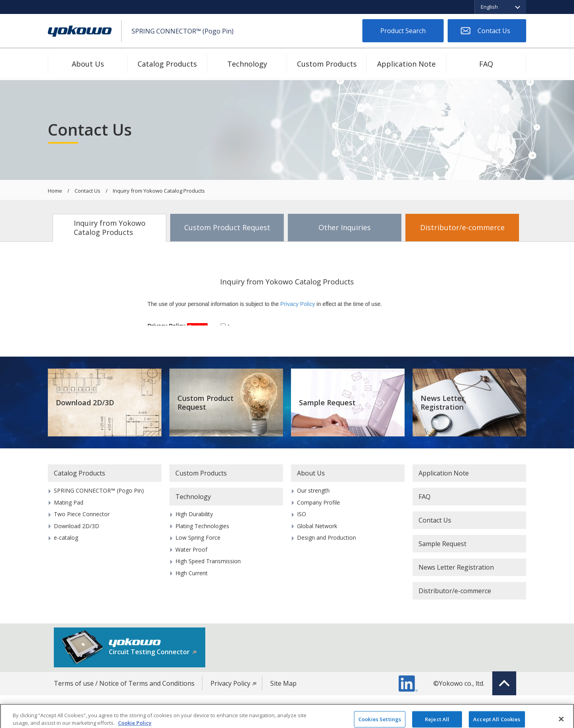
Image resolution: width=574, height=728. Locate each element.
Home (55, 191)
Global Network (317, 526)
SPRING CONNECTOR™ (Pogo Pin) (99, 490)
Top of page (504, 683)
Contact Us (494, 31)
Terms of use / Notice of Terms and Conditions (124, 683)
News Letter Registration (442, 403)
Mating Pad (69, 502)
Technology (247, 64)
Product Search (403, 31)
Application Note (406, 64)
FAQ (486, 64)
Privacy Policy (230, 683)
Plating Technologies (202, 526)
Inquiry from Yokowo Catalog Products (110, 228)
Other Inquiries (345, 227)
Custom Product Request (227, 227)
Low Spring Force (198, 538)
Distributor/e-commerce (462, 227)
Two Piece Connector (82, 514)
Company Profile (318, 502)
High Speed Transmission (208, 561)
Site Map (283, 683)
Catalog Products (167, 64)
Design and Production (326, 538)
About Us (88, 64)
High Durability (194, 514)
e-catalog (66, 538)
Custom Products (327, 64)
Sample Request (327, 402)
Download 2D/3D (85, 402)
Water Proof (191, 549)
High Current (192, 573)
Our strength (313, 490)
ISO (302, 514)
